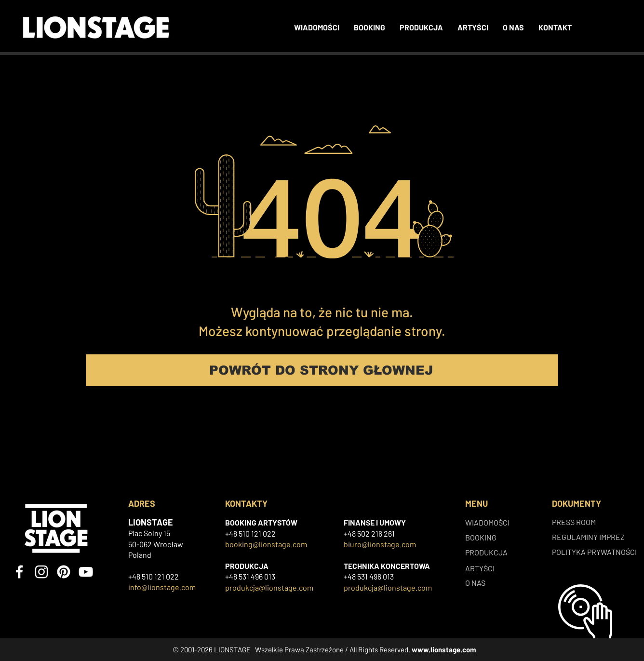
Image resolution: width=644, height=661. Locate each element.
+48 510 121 (244, 533)
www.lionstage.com (444, 649)
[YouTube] (86, 572)
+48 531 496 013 (250, 576)
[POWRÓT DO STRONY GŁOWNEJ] (322, 370)
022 (269, 533)
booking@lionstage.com (266, 544)
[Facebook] (19, 572)
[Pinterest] (64, 572)
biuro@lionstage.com (380, 544)
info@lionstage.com (162, 587)
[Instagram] (41, 572)
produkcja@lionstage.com (269, 587)
